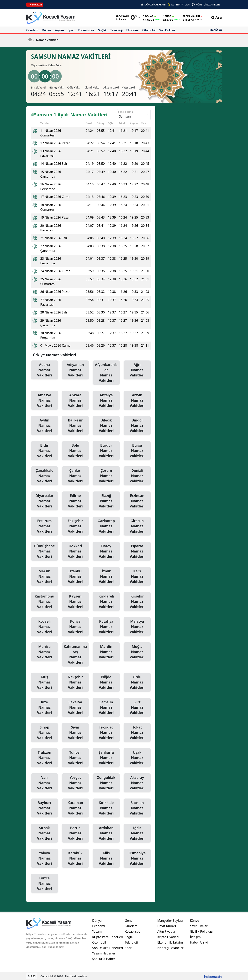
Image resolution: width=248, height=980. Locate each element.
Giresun (137, 526)
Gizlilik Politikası (202, 931)
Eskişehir (75, 526)
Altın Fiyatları (167, 931)
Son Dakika (167, 30)
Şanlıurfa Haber (104, 959)
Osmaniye (137, 858)
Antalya (106, 400)
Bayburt (44, 808)
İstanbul (75, 576)
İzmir (106, 576)
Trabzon (44, 758)
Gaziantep (106, 526)
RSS (32, 976)
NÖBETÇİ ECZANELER (208, 5)
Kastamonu (44, 602)
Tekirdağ (106, 733)
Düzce (44, 884)
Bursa (137, 451)
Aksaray (137, 783)
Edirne (75, 501)
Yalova (44, 858)
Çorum (106, 476)
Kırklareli (106, 602)
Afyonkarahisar (106, 373)
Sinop (44, 733)
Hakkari (75, 551)
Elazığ (106, 501)
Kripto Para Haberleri (108, 937)
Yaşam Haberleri (104, 953)
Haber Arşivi (199, 942)
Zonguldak (106, 783)
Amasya (44, 400)
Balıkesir (75, 426)
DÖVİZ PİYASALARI (155, 5)
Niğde (106, 682)
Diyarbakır (44, 501)
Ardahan (106, 833)
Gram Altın (191, 16)
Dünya (46, 30)
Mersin (44, 576)
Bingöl (137, 426)
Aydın (44, 426)
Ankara (75, 400)
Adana (44, 370)
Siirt (137, 707)
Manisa (44, 652)
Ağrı (137, 370)
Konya (75, 627)
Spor (71, 30)
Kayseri (75, 602)
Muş (44, 682)
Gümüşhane (44, 551)
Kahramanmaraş (75, 655)
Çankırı (75, 476)
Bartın (75, 833)
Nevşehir (75, 682)
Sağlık (102, 30)
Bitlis (44, 451)
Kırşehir (137, 602)
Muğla (137, 652)
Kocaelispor (86, 30)
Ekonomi (132, 30)
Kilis (106, 858)
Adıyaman (75, 370)
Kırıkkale (106, 808)
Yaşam (59, 30)
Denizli (137, 476)
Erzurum (44, 526)
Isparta (137, 551)
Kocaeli (44, 627)
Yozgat (75, 783)
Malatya (137, 627)
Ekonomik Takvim (170, 942)
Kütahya (106, 627)
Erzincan (137, 501)
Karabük (75, 858)
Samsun (106, 707)
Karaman (75, 808)
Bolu (75, 451)
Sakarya (75, 707)
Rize (44, 707)
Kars (137, 576)
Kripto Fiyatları (168, 937)
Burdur (106, 451)
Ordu (137, 682)
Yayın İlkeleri (199, 926)
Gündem (32, 30)
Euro (167, 16)
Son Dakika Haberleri (108, 948)
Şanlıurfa (106, 758)
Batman (137, 808)
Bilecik (106, 426)
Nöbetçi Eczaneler (170, 948)
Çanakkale (44, 476)
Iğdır (137, 833)
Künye (195, 921)
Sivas (75, 733)
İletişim (195, 937)
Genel (129, 921)
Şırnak (44, 833)
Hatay (106, 551)
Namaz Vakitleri (46, 40)
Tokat (137, 733)
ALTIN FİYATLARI (181, 5)
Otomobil (149, 30)
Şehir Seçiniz (126, 112)
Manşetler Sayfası (170, 921)
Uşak (137, 758)
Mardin (106, 652)
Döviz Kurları (167, 926)
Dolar (148, 16)
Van (44, 783)
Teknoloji (116, 30)
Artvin (137, 400)
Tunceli (75, 758)
